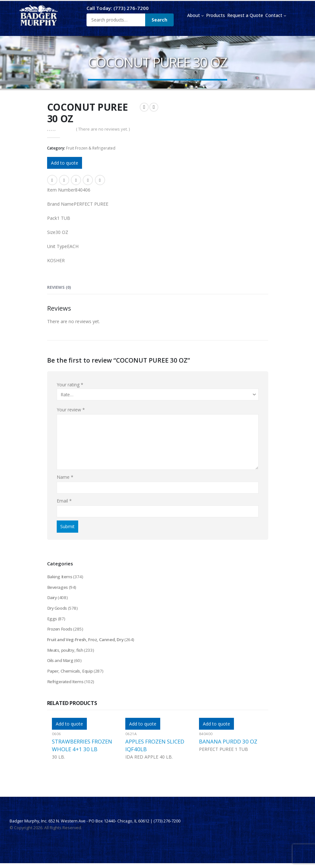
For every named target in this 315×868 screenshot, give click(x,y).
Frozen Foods (61, 631)
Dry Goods (58, 610)
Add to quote (65, 163)
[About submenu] (203, 15)
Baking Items (60, 577)
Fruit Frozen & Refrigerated (91, 148)
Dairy (52, 599)
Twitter (64, 180)
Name (65, 477)
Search (159, 20)
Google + (88, 180)
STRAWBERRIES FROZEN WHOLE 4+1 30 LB (82, 750)
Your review (71, 410)
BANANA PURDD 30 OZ (228, 746)
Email (100, 180)
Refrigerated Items (66, 686)
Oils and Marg (61, 664)
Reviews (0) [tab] (59, 287)
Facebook (52, 180)
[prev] (144, 107)
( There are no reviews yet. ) (103, 129)
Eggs (52, 620)
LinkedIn (76, 180)
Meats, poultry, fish (66, 653)
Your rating (70, 385)
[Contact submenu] (285, 15)
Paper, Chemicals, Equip (70, 675)
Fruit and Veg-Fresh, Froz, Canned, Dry (87, 642)
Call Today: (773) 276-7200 (118, 8)
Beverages (58, 588)
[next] (154, 107)
